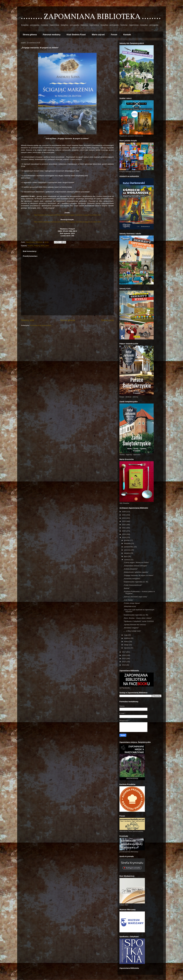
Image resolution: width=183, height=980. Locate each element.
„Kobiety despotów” (131, 569)
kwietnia (127, 638)
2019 (124, 534)
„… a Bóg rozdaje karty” (132, 631)
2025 (124, 515)
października (129, 547)
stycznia (127, 648)
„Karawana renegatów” (132, 579)
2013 (124, 665)
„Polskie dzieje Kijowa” (132, 603)
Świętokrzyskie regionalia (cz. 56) (136, 582)
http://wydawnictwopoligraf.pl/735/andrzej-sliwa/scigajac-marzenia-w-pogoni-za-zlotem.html (67, 215)
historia (30, 246)
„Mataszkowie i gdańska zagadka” (136, 572)
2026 (124, 512)
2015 (124, 658)
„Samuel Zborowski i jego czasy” (135, 597)
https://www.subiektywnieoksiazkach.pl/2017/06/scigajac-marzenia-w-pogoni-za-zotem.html (67, 222)
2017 (124, 652)
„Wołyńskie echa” (130, 606)
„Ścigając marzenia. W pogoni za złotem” (139, 575)
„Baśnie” (127, 588)
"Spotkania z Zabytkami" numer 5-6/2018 (139, 621)
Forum (114, 35)
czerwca (127, 560)
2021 (124, 528)
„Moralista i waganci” (131, 628)
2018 (124, 537)
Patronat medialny (52, 35)
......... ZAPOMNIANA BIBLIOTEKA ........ (91, 17)
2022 (124, 525)
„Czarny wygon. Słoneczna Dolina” (136, 562)
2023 (124, 521)
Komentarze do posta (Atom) (41, 325)
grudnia (127, 540)
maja (126, 635)
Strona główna (30, 35)
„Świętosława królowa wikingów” (135, 566)
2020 (124, 531)
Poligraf (37, 246)
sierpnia (127, 553)
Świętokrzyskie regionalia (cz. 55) (136, 615)
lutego (127, 645)
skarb (42, 246)
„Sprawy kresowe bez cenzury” (135, 625)
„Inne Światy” (128, 600)
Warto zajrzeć (98, 35)
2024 (124, 518)
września (128, 550)
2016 (124, 655)
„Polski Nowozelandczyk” (133, 585)
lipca (126, 556)
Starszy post (107, 320)
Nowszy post (28, 320)
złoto (47, 246)
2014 (124, 662)
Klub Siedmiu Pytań (76, 35)
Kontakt (127, 35)
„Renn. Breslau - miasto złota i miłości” (138, 618)
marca (127, 642)
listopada (128, 543)
